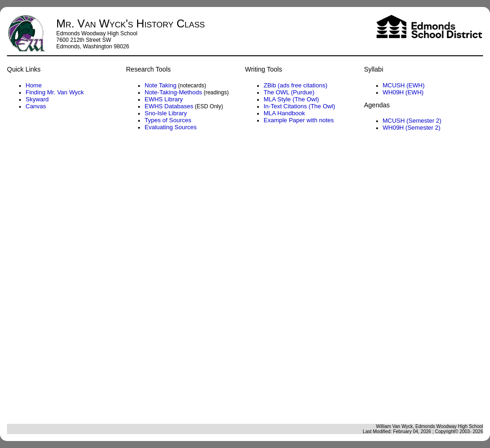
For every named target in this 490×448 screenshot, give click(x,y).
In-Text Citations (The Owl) (299, 106)
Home (34, 85)
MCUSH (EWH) (404, 85)
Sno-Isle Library (166, 113)
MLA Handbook (284, 113)
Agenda (244, 280)
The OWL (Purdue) (289, 92)
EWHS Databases (169, 106)
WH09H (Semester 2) (411, 128)
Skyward (37, 99)
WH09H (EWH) (403, 92)
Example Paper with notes (299, 120)
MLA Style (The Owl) (291, 99)
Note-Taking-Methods (173, 92)
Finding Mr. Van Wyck (55, 92)
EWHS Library (164, 99)
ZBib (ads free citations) (295, 85)
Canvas (36, 106)
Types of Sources (168, 120)
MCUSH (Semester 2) (412, 121)
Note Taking (160, 85)
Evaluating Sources (171, 127)
